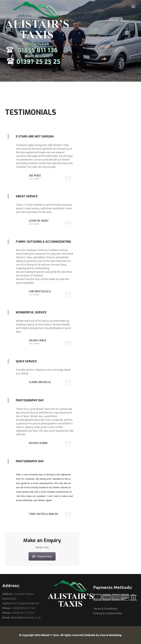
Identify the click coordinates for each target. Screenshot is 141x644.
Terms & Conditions (105, 609)
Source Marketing (110, 635)
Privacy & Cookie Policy (108, 613)
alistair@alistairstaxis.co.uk (26, 618)
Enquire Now (42, 556)
